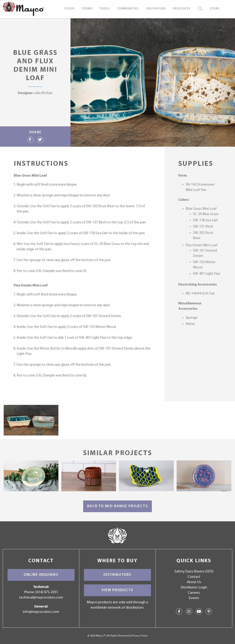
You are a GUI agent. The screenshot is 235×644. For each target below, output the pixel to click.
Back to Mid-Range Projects (117, 506)
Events (194, 598)
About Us (194, 582)
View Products (117, 590)
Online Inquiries (41, 575)
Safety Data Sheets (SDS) (194, 572)
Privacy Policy (140, 636)
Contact (194, 577)
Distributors (117, 575)
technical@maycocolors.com (41, 598)
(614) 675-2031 (47, 592)
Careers (194, 593)
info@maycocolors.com (41, 612)
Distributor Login (194, 588)
